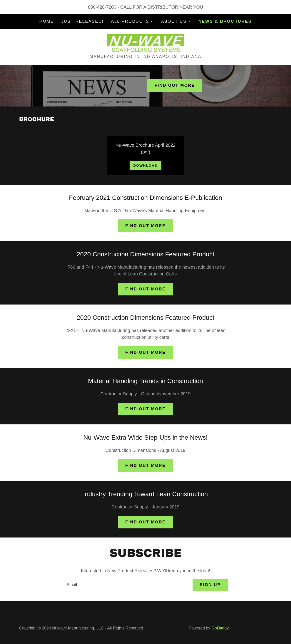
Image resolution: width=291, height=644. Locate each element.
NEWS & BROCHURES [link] (225, 21)
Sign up (210, 585)
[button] (132, 21)
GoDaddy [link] (220, 628)
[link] (146, 43)
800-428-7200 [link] (102, 7)
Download (145, 165)
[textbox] (125, 585)
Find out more (175, 85)
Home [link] (47, 21)
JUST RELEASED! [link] (82, 21)
